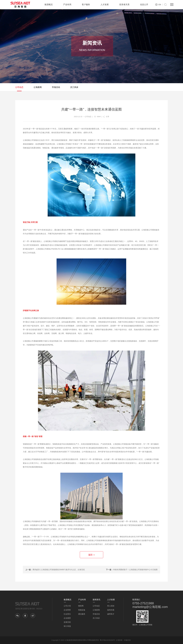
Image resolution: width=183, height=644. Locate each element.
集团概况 (49, 5)
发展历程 (67, 622)
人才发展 (105, 5)
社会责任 (67, 614)
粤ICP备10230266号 (107, 640)
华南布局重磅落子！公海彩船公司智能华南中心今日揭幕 (135, 570)
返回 (91, 555)
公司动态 (19, 87)
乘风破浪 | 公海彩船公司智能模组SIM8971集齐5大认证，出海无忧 (59, 570)
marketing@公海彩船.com (150, 607)
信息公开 (144, 5)
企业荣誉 (67, 610)
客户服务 (86, 5)
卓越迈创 (127, 640)
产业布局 (67, 5)
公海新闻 (38, 87)
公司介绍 (67, 606)
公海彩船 (119, 640)
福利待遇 (111, 610)
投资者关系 (124, 5)
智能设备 (82, 610)
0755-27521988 (143, 603)
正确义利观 (45, 133)
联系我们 (136, 600)
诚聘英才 (111, 614)
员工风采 (74, 87)
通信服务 (82, 614)
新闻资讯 (96, 600)
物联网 (81, 606)
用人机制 (111, 606)
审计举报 (67, 626)
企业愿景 (67, 618)
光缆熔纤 (142, 341)
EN (160, 5)
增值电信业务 (71, 333)
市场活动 (56, 87)
